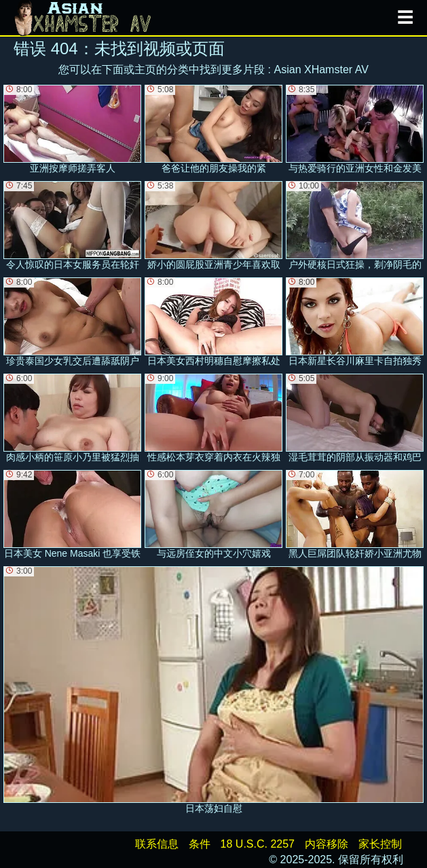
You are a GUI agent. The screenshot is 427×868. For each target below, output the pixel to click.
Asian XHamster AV (321, 70)
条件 (200, 844)
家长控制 (380, 844)
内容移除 (327, 844)
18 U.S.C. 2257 (258, 844)
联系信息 (157, 844)
